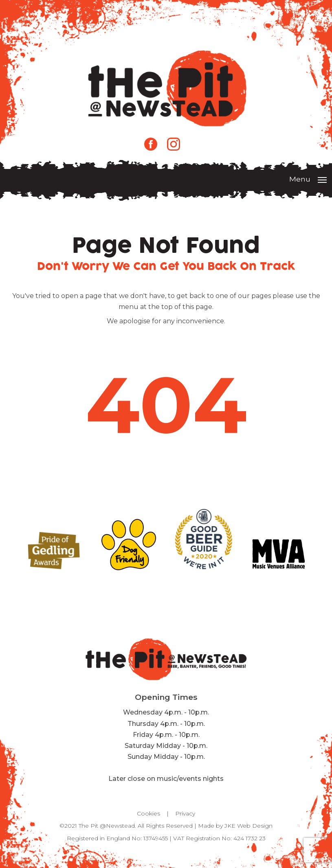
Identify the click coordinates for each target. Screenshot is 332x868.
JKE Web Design (248, 826)
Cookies (148, 813)
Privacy (185, 813)
